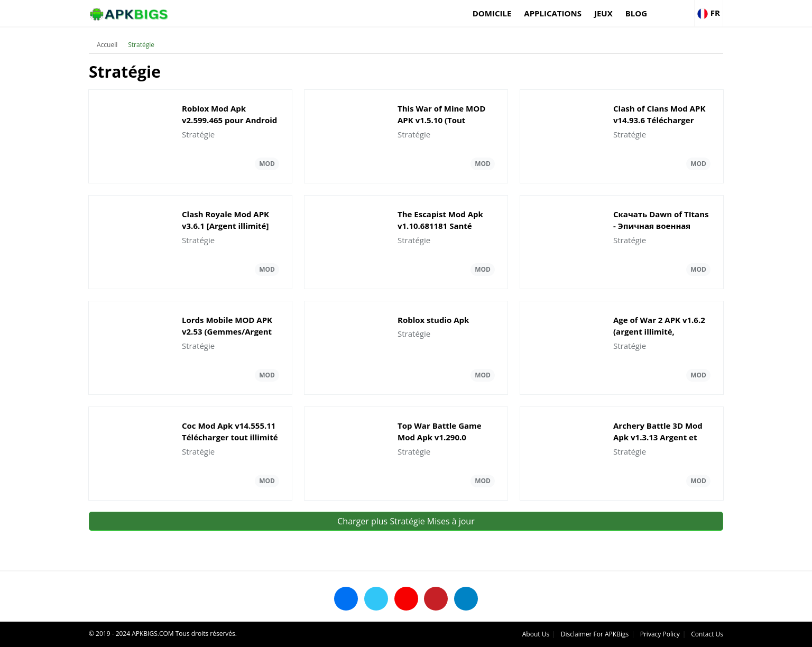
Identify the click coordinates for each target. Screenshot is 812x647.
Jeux (603, 13)
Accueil (107, 45)
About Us (536, 634)
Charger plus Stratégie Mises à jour (406, 521)
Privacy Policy (660, 634)
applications (553, 13)
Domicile (492, 13)
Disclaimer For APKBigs (595, 634)
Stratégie (141, 45)
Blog (636, 13)
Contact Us (707, 634)
